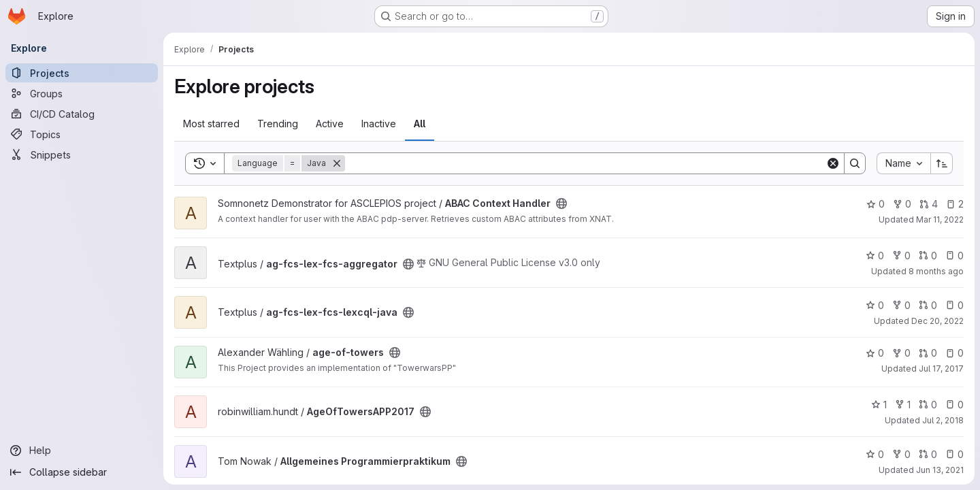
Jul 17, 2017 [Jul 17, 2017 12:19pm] (941, 369)
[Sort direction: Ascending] (942, 163)
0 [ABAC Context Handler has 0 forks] (902, 204)
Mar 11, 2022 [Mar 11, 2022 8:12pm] (940, 219)
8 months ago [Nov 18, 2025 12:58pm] (936, 271)
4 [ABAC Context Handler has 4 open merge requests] (929, 204)
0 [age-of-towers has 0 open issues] (954, 353)
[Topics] (82, 134)
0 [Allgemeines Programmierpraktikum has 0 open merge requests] (928, 454)
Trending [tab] (278, 124)
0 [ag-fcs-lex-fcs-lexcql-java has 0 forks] (901, 305)
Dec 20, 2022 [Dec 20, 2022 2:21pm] (937, 321)
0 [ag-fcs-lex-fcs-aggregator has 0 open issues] (954, 256)
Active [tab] (330, 124)
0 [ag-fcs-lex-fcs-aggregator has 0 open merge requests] (928, 256)
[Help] (82, 451)
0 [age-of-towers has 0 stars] (875, 353)
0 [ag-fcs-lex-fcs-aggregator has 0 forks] (901, 256)
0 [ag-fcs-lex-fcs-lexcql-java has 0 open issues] (954, 305)
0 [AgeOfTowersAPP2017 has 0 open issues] (954, 405)
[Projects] (82, 73)
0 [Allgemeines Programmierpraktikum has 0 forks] (901, 454)
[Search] (585, 163)
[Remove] (337, 163)
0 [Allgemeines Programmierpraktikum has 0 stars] (875, 454)
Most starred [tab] (211, 124)
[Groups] (82, 93)
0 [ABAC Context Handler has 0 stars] (876, 204)
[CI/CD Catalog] (82, 114)
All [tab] (420, 124)
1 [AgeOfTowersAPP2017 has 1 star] (879, 405)
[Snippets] (82, 154)
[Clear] (833, 163)
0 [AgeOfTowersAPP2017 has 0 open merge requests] (928, 405)
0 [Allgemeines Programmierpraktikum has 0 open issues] (954, 454)
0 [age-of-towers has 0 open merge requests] (928, 353)
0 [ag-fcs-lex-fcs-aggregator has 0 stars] (875, 256)
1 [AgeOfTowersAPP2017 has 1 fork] (903, 405)
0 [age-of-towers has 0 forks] (901, 353)
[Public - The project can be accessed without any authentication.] (561, 203)
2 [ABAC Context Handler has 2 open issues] (955, 204)
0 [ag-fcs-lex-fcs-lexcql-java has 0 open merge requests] (928, 305)
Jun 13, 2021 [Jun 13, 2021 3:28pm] (940, 470)
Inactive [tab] (379, 124)
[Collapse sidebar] (82, 472)
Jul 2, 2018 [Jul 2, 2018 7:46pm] (943, 420)
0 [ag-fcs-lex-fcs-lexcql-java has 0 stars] (875, 305)
